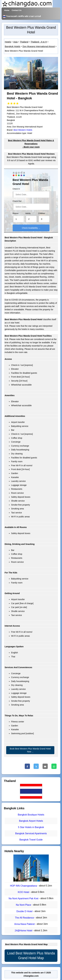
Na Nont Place (24, 905)
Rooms (16, 213)
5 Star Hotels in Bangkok (31, 827)
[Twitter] (36, 766)
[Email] (45, 766)
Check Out (17, 201)
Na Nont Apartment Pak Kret (24, 898)
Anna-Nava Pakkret (25, 924)
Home (7, 10)
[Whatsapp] (54, 766)
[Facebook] (27, 766)
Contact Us (17, 10)
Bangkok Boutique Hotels (31, 815)
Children (42, 213)
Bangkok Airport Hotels (31, 821)
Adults (28, 213)
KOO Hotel (24, 892)
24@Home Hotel (24, 931)
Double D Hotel (25, 911)
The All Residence (25, 918)
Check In (16, 189)
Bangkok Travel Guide (31, 840)
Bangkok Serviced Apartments (31, 833)
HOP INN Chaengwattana (24, 886)
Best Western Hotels (23, 130)
